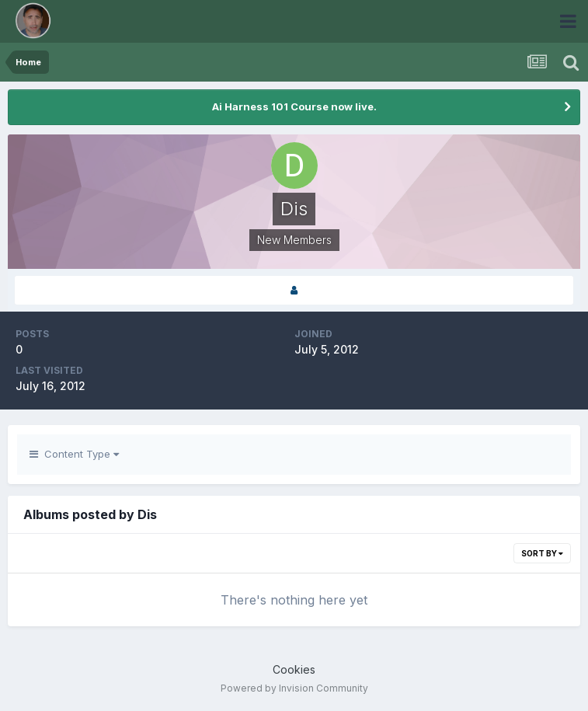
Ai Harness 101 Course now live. (294, 106)
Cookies (294, 669)
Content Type (74, 454)
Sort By (542, 553)
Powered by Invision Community (294, 688)
